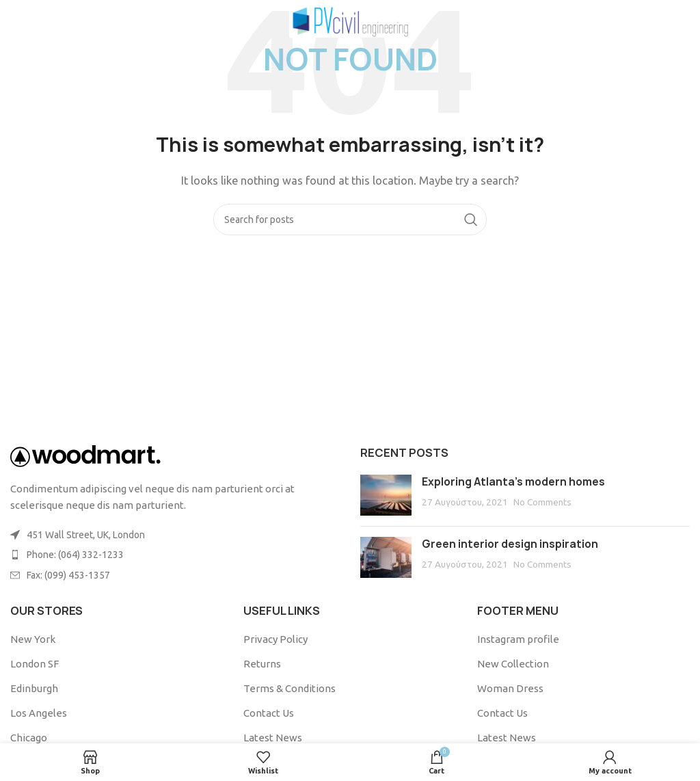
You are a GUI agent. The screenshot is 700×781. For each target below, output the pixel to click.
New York (33, 639)
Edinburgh (34, 688)
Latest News (273, 738)
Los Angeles (39, 713)
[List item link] (175, 555)
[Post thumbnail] (386, 495)
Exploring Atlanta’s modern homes (513, 482)
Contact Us (269, 713)
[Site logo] (350, 19)
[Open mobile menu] (33, 21)
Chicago (29, 738)
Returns (262, 664)
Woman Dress (510, 688)
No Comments (542, 502)
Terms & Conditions (290, 688)
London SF (35, 664)
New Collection (513, 664)
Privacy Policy (275, 639)
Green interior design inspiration (510, 544)
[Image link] (85, 455)
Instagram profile (518, 639)
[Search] (350, 220)
